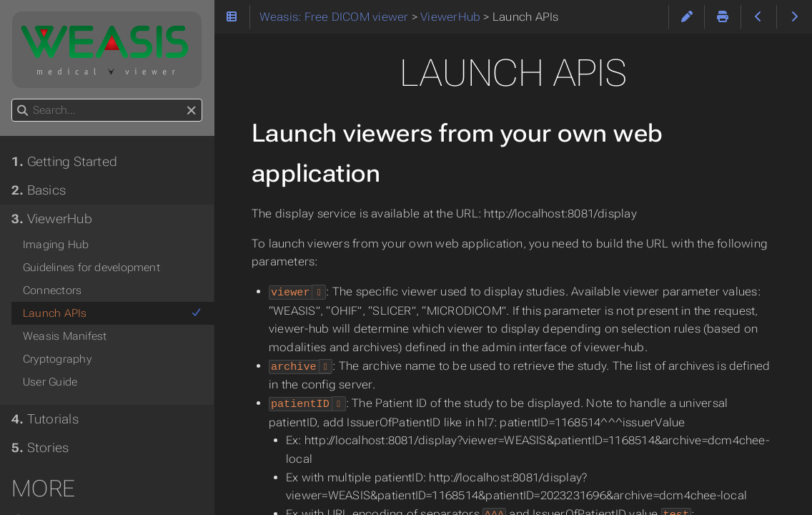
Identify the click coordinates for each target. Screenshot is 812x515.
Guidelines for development (91, 268)
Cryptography (57, 359)
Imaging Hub (56, 245)
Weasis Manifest (65, 336)
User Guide (50, 382)
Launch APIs (113, 313)
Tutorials (45, 419)
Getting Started (64, 162)
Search (13, 99)
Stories (40, 448)
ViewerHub (52, 219)
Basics (39, 190)
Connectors (52, 290)
